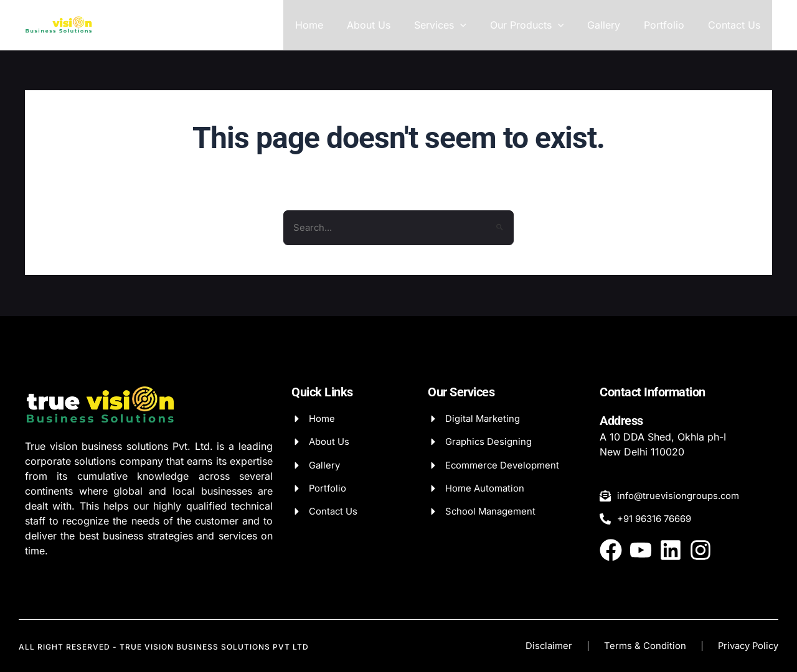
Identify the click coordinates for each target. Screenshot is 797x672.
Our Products (540, 25)
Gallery (613, 25)
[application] (477, 25)
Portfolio (670, 25)
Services (457, 25)
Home (333, 25)
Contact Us (736, 25)
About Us (389, 25)
